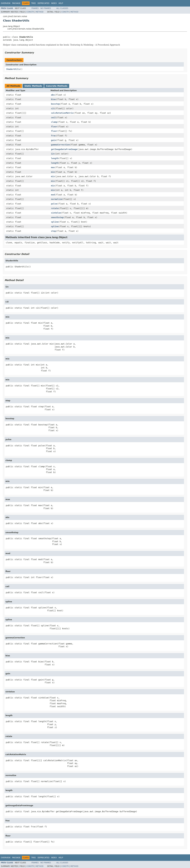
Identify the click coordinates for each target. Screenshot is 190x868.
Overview (6, 3)
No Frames (46, 8)
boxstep (55, 104)
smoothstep (57, 217)
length (55, 158)
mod (53, 195)
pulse (54, 204)
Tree (33, 3)
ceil (54, 118)
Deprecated (43, 3)
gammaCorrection (60, 145)
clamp (54, 122)
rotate (55, 208)
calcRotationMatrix (62, 113)
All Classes (62, 8)
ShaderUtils (13, 69)
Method (40, 12)
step (54, 231)
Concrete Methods (57, 86)
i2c (53, 154)
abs (53, 95)
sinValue (56, 213)
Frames (35, 8)
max (53, 167)
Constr (30, 12)
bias (54, 99)
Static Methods (33, 86)
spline (55, 222)
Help (61, 3)
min (53, 172)
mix (53, 176)
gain (54, 140)
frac (54, 136)
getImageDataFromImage (64, 149)
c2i (53, 108)
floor (54, 127)
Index (54, 3)
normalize (57, 199)
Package (16, 3)
